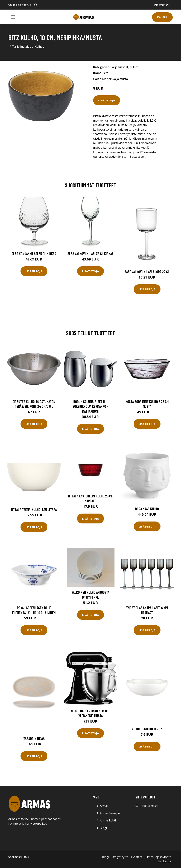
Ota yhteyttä (120, 857)
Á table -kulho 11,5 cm (147, 729)
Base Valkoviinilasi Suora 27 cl (147, 272)
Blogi (103, 828)
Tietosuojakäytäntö (158, 857)
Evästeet (137, 857)
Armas (104, 806)
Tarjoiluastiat (22, 47)
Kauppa (162, 17)
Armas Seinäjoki (110, 813)
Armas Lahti (108, 820)
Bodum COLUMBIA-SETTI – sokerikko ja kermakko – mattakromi (90, 406)
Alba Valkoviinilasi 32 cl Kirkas (90, 253)
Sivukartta (164, 861)
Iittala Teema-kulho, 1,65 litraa (34, 509)
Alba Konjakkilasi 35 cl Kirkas (34, 253)
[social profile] (36, 5)
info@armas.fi (162, 5)
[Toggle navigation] (13, 17)
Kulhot (39, 47)
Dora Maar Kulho (147, 509)
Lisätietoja (107, 100)
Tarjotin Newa (34, 738)
